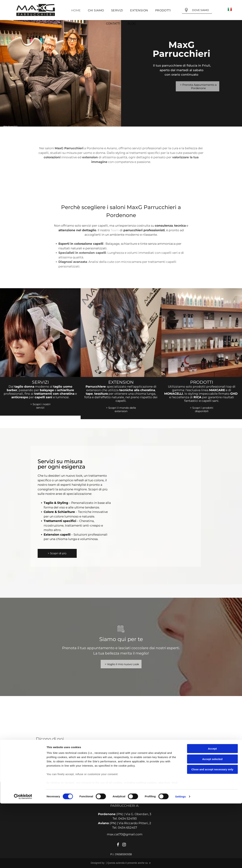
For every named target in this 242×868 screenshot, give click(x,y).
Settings (181, 861)
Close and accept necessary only (212, 834)
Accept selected (212, 824)
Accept (212, 813)
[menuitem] (76, 10)
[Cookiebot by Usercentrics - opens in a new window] (23, 861)
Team (115, 230)
